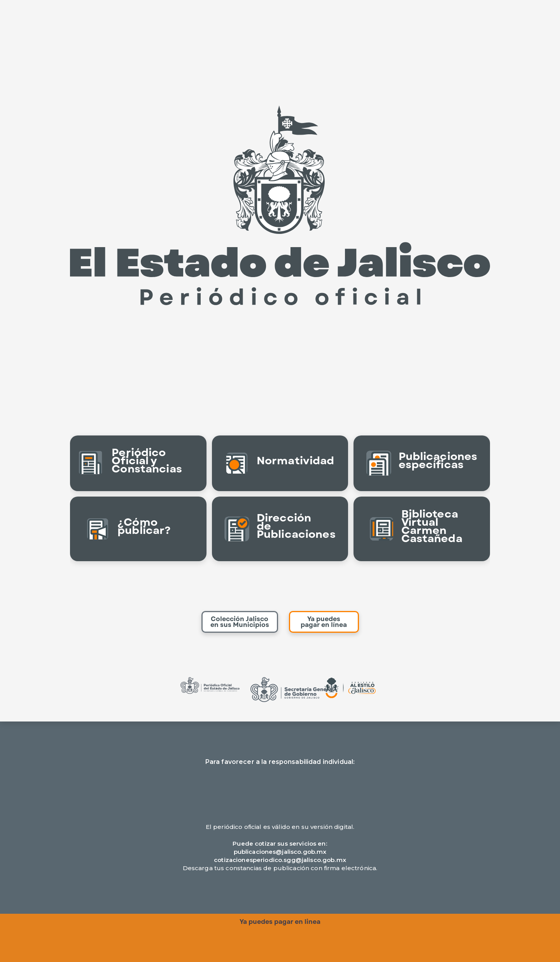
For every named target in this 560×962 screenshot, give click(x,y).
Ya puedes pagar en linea (280, 922)
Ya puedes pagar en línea (324, 622)
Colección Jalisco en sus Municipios (240, 622)
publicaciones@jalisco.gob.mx (280, 852)
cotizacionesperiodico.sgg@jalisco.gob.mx (280, 860)
